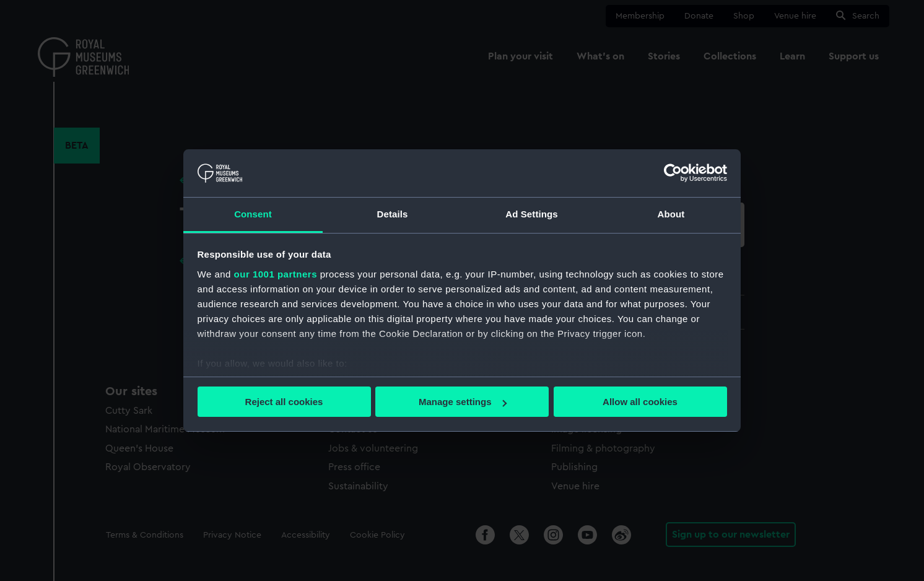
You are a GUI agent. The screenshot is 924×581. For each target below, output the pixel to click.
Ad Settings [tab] (531, 214)
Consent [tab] (253, 214)
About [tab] (671, 214)
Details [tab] (393, 214)
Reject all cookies (284, 402)
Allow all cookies (640, 402)
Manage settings (463, 402)
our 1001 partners (276, 274)
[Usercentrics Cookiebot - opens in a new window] (673, 173)
